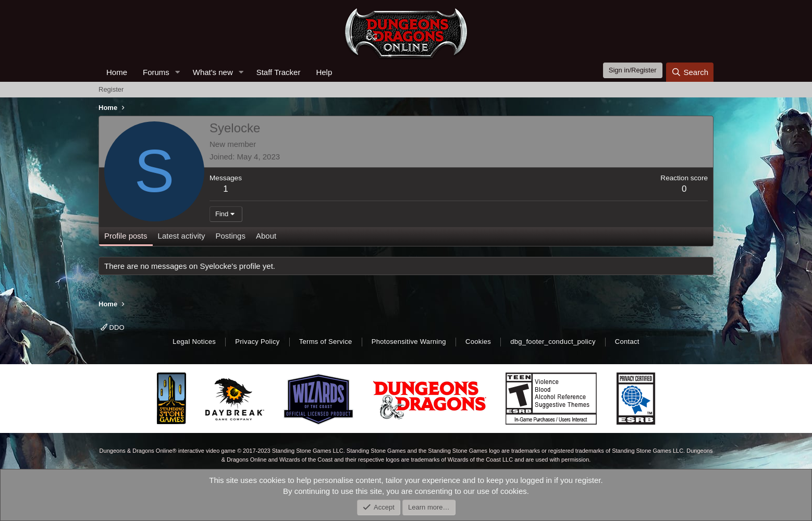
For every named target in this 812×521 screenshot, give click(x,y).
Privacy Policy (257, 342)
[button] (178, 72)
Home (117, 72)
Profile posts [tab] (126, 236)
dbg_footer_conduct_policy (553, 342)
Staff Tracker (279, 72)
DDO (113, 327)
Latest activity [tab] (182, 236)
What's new (213, 72)
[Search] (690, 72)
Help (324, 72)
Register (111, 89)
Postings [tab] (230, 236)
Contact (627, 342)
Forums (156, 72)
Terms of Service (326, 342)
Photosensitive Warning (409, 342)
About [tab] (266, 236)
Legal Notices (194, 342)
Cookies (478, 342)
